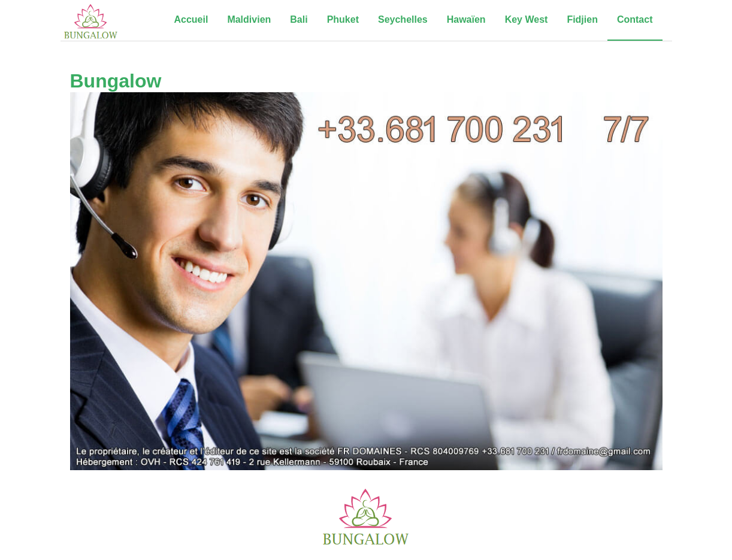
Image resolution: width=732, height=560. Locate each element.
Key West (527, 19)
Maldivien (249, 19)
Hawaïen (466, 19)
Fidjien (582, 19)
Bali (299, 19)
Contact (635, 19)
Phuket (343, 19)
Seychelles (403, 19)
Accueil (191, 19)
